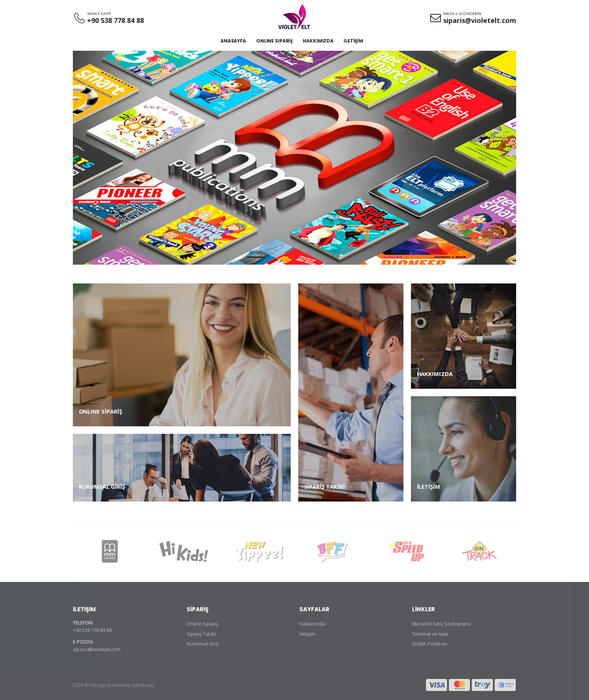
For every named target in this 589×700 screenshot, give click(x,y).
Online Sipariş (202, 624)
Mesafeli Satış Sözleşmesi (442, 624)
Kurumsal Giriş (203, 643)
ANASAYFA (233, 41)
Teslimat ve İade (431, 633)
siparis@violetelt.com (480, 20)
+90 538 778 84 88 (116, 20)
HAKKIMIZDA (318, 41)
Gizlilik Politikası (430, 643)
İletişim (307, 633)
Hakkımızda (313, 624)
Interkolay (143, 685)
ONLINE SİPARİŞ (274, 41)
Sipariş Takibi (202, 633)
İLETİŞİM (353, 41)
